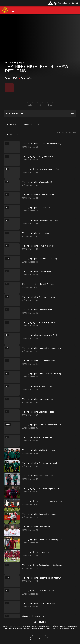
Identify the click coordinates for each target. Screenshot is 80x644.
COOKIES (40, 622)
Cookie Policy (69, 629)
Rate (40, 105)
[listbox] (14, 134)
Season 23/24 (14, 134)
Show (72, 114)
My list (30, 105)
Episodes (11, 124)
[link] (50, 100)
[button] (13, 10)
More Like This (31, 124)
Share (50, 105)
